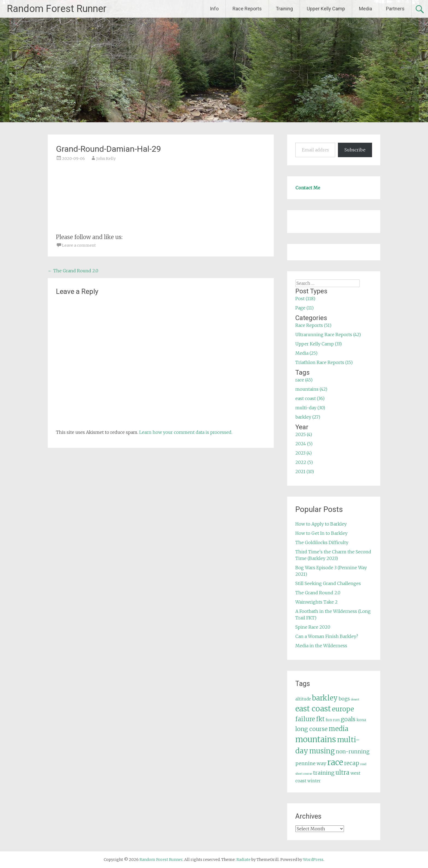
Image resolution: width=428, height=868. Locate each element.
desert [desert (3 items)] (355, 700)
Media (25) (306, 353)
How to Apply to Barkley (321, 524)
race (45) (304, 380)
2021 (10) (305, 472)
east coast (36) (310, 398)
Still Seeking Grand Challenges (328, 583)
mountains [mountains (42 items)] (316, 739)
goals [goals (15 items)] (348, 719)
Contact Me (308, 188)
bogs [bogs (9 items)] (344, 699)
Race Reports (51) (313, 325)
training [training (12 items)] (324, 773)
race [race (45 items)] (335, 762)
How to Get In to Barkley (321, 533)
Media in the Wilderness (321, 646)
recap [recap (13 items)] (352, 763)
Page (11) (304, 308)
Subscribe (355, 150)
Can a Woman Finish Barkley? (327, 636)
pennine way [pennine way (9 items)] (311, 763)
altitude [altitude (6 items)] (303, 699)
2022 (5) (304, 462)
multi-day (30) (310, 408)
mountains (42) (311, 389)
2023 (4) (304, 453)
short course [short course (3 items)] (304, 774)
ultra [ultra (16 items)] (342, 773)
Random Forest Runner (57, 9)
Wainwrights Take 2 (316, 602)
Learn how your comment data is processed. (186, 432)
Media (365, 9)
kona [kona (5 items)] (361, 720)
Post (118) (305, 299)
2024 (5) (304, 444)
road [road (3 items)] (363, 764)
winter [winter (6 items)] (314, 781)
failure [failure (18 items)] (305, 719)
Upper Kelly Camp (326, 9)
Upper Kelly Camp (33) (319, 344)
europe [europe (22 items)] (343, 709)
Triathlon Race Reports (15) (324, 362)
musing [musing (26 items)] (322, 751)
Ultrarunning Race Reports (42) (328, 335)
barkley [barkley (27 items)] (325, 698)
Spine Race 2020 (313, 627)
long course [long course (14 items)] (311, 729)
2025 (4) (304, 434)
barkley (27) (308, 417)
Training (284, 9)
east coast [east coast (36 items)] (313, 709)
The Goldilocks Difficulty (322, 542)
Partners (395, 9)
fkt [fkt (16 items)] (320, 719)
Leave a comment (79, 245)
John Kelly (106, 159)
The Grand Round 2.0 (73, 271)
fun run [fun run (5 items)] (333, 720)
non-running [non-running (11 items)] (353, 751)
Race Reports (247, 9)
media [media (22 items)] (338, 729)
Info (214, 9)
